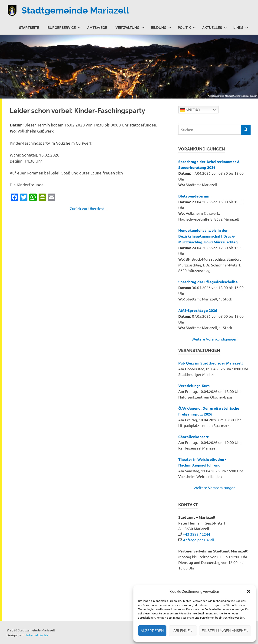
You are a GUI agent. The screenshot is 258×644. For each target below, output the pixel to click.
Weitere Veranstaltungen (215, 487)
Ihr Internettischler (36, 635)
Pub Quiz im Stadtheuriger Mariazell (210, 363)
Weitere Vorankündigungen (214, 339)
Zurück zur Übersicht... (88, 208)
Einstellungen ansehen (225, 631)
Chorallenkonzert (193, 437)
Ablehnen (183, 631)
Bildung (161, 27)
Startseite (29, 27)
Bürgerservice (64, 27)
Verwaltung (130, 27)
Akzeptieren (152, 631)
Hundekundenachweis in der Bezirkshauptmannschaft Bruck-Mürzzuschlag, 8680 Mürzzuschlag (208, 236)
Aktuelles (215, 27)
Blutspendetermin (194, 196)
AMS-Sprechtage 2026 (198, 310)
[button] (249, 591)
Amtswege (97, 27)
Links (241, 27)
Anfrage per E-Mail (198, 540)
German (190, 110)
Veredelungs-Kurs (194, 386)
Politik (187, 27)
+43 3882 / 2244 (197, 534)
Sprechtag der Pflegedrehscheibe (208, 282)
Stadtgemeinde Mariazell (75, 10)
